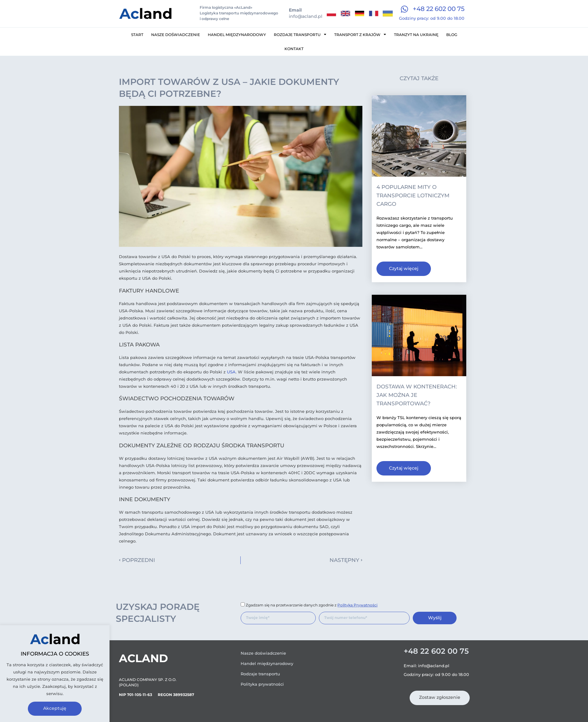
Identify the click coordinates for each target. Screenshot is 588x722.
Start (137, 35)
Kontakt (294, 49)
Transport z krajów (360, 34)
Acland (143, 658)
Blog (452, 35)
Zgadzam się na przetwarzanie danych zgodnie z (312, 605)
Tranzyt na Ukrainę (416, 35)
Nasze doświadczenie (176, 35)
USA (231, 372)
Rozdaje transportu (300, 34)
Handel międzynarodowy (237, 35)
